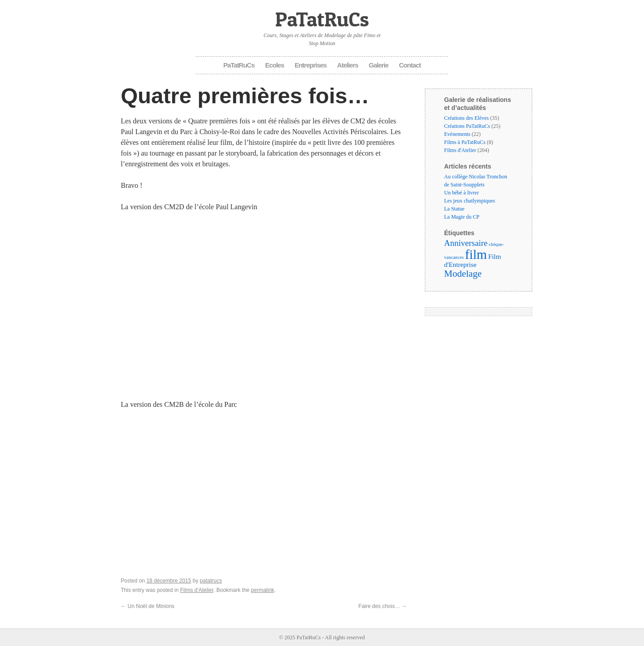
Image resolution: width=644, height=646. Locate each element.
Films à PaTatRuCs (465, 142)
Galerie (379, 65)
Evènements (457, 134)
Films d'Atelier (197, 590)
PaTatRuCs (322, 19)
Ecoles (275, 65)
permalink (263, 590)
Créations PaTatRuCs (467, 126)
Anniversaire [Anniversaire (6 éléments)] (466, 243)
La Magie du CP (462, 217)
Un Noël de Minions (148, 606)
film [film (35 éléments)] (476, 254)
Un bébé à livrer (462, 193)
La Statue (454, 209)
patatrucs (211, 581)
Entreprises (311, 65)
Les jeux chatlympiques (470, 201)
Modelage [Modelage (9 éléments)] (463, 274)
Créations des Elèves (466, 118)
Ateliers (348, 65)
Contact (410, 65)
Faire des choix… (383, 606)
